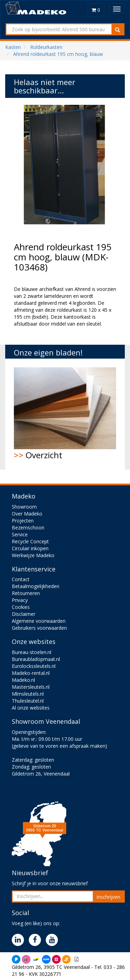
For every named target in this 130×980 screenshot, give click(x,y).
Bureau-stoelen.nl (32, 652)
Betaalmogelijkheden (36, 586)
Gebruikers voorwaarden (39, 628)
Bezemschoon (28, 527)
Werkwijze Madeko (33, 555)
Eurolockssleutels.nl (34, 666)
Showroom (24, 507)
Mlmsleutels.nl (28, 694)
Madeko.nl (23, 680)
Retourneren (26, 593)
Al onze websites (31, 708)
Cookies (21, 607)
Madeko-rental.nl (31, 673)
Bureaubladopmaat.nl (36, 659)
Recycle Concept (30, 541)
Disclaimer (24, 614)
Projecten (23, 521)
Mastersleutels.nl (31, 687)
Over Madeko (27, 514)
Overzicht (65, 414)
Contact (21, 579)
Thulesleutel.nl (28, 701)
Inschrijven (108, 897)
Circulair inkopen (30, 548)
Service (20, 534)
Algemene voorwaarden (39, 621)
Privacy (20, 600)
